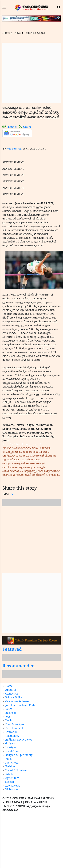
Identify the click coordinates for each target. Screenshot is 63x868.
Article (9, 774)
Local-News (12, 751)
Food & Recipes (15, 725)
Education (11, 732)
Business (11, 713)
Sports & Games (36, 33)
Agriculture (12, 778)
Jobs (8, 717)
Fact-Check (12, 763)
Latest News (13, 786)
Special (10, 782)
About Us (11, 690)
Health (9, 721)
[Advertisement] (30, 73)
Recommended (19, 666)
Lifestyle (10, 748)
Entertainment (14, 728)
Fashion (10, 767)
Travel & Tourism (16, 771)
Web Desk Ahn (14, 149)
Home (6, 33)
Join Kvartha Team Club (20, 705)
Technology (12, 736)
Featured (12, 650)
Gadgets (10, 744)
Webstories (12, 790)
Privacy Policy (14, 698)
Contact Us (12, 694)
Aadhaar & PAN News (19, 740)
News (18, 33)
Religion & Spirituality (19, 755)
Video (9, 759)
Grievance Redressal (18, 702)
